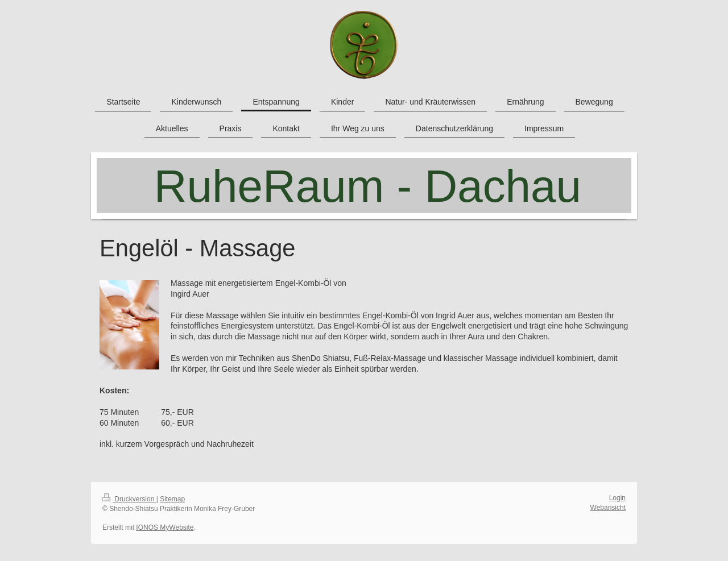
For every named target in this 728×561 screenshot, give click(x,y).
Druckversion (129, 499)
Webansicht (608, 508)
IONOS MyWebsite (165, 527)
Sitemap (172, 499)
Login (617, 498)
